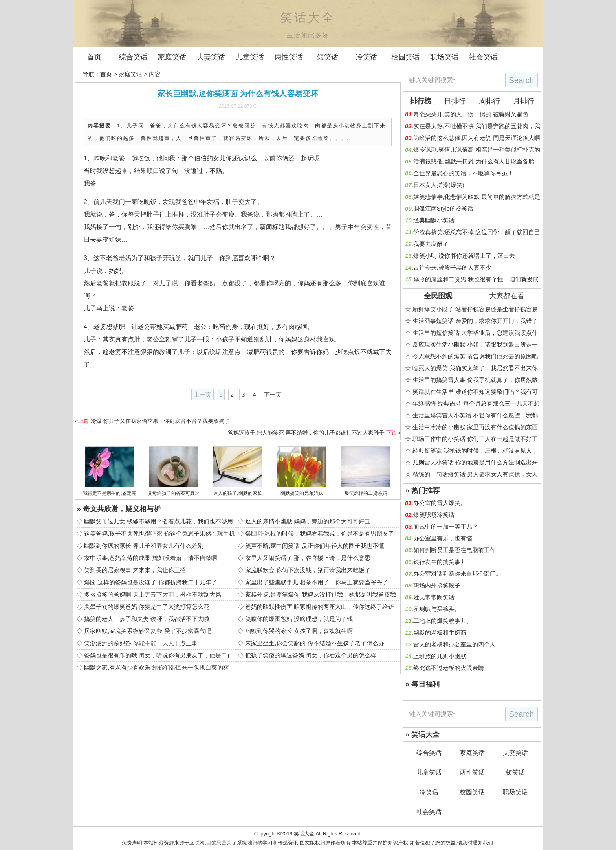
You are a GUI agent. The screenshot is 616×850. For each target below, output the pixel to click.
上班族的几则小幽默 (440, 656)
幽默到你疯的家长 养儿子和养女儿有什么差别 (144, 546)
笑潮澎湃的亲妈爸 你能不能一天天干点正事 (141, 643)
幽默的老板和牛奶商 (440, 632)
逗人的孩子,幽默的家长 (237, 493)
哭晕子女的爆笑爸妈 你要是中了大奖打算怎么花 (147, 607)
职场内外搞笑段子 (437, 585)
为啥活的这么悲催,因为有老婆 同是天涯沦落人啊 (477, 138)
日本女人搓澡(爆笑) (439, 185)
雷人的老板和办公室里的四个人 (455, 644)
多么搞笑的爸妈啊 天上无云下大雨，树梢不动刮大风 (153, 594)
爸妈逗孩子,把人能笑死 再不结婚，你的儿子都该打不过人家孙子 (306, 433)
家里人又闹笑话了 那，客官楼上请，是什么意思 (308, 558)
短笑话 (328, 57)
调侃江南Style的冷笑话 (443, 208)
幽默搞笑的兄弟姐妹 (302, 493)
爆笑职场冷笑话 (434, 515)
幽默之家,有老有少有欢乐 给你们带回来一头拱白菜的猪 (156, 667)
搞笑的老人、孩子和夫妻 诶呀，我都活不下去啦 (147, 619)
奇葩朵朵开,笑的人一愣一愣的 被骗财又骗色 (471, 114)
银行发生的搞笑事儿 (440, 562)
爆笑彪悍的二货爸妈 (366, 493)
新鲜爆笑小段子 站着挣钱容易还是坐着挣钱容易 (475, 309)
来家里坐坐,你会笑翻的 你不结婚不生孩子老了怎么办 (314, 643)
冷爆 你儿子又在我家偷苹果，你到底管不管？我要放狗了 (160, 421)
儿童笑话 (250, 57)
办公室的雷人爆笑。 (440, 503)
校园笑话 (405, 57)
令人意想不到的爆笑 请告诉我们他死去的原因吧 (475, 356)
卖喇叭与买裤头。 (437, 609)
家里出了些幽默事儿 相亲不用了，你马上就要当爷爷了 (317, 582)
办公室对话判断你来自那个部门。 (457, 574)
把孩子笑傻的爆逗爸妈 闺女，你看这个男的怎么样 (311, 655)
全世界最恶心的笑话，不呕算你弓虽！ (463, 173)
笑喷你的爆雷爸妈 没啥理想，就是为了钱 (299, 619)
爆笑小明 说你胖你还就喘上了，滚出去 (464, 256)
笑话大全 (304, 834)
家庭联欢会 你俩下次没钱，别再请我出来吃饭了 (308, 570)
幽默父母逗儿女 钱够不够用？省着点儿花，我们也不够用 (159, 521)
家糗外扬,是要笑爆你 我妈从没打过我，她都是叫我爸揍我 (320, 594)
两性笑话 (289, 57)
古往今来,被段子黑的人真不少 (452, 267)
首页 (94, 57)
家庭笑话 (172, 57)
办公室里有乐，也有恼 (443, 538)
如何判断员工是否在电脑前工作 (455, 550)
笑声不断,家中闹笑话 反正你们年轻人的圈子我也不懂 (314, 546)
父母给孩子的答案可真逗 (174, 493)
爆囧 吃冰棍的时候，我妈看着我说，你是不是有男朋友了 (320, 533)
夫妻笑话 (211, 57)
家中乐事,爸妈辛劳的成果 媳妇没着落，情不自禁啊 (150, 558)
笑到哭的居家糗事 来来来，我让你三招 (135, 570)
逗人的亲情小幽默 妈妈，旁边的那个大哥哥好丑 (308, 521)
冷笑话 (367, 57)
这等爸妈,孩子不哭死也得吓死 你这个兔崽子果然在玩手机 (159, 533)
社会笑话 (483, 57)
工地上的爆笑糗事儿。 (443, 621)
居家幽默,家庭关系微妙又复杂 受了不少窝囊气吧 (148, 631)
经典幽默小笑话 (434, 220)
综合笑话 (133, 57)
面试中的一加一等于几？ (446, 526)
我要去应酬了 (431, 244)
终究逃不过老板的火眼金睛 (449, 668)
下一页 (273, 394)
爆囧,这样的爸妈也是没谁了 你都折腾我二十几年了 (150, 582)
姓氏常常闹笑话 (434, 597)
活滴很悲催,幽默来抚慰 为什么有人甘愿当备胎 (474, 161)
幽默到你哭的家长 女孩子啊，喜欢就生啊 (299, 631)
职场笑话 (444, 57)
